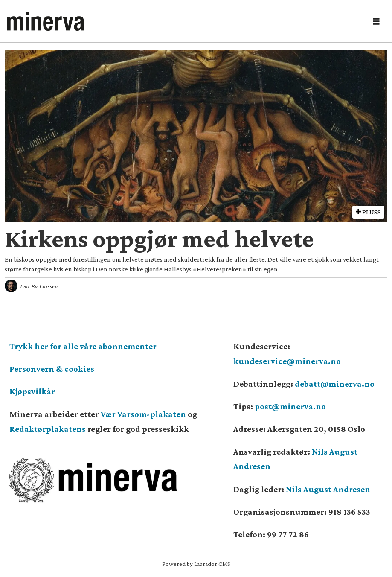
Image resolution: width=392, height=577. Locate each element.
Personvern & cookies (52, 369)
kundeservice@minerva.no (287, 361)
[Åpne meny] (376, 22)
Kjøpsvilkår (32, 391)
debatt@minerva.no (335, 384)
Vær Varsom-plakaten (143, 414)
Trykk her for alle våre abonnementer (83, 346)
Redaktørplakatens (48, 429)
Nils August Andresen (328, 489)
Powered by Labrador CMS (196, 564)
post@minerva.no (290, 406)
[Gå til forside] (46, 21)
